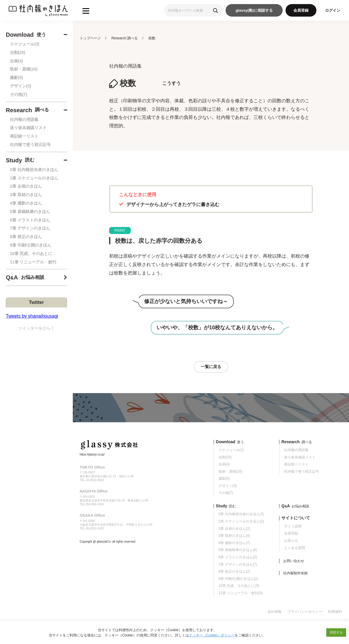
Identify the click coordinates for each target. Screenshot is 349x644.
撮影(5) (16, 78)
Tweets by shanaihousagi (32, 316)
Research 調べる (125, 38)
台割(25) (18, 52)
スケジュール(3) (25, 44)
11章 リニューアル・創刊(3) (241, 593)
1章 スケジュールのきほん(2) (241, 521)
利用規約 (335, 612)
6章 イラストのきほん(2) (238, 557)
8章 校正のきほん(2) (234, 571)
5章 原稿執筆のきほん (30, 212)
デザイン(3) (21, 86)
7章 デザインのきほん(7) (238, 564)
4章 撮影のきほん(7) (234, 543)
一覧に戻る (211, 367)
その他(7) (18, 94)
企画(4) (16, 61)
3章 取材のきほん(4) (234, 536)
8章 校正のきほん (26, 237)
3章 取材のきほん (26, 195)
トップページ (90, 38)
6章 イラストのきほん (30, 220)
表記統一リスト (24, 136)
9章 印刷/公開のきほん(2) (238, 579)
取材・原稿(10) (24, 69)
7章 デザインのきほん (30, 228)
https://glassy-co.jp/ (92, 454)
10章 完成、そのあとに (31, 254)
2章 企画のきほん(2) (234, 529)
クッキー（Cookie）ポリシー (212, 635)
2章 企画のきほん (26, 186)
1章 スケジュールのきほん (34, 178)
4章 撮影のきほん (26, 203)
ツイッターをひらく (36, 328)
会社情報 (274, 612)
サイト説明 (293, 526)
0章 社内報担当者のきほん (34, 170)
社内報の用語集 (24, 119)
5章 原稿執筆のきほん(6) (238, 550)
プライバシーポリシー (305, 612)
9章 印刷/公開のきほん (31, 245)
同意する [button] (336, 632)
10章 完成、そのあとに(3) (239, 586)
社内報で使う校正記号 (30, 145)
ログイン (333, 10)
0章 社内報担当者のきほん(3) (241, 514)
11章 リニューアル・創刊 (33, 262)
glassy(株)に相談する (254, 10)
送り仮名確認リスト (28, 128)
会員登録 (301, 10)
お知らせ (291, 541)
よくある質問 (295, 548)
